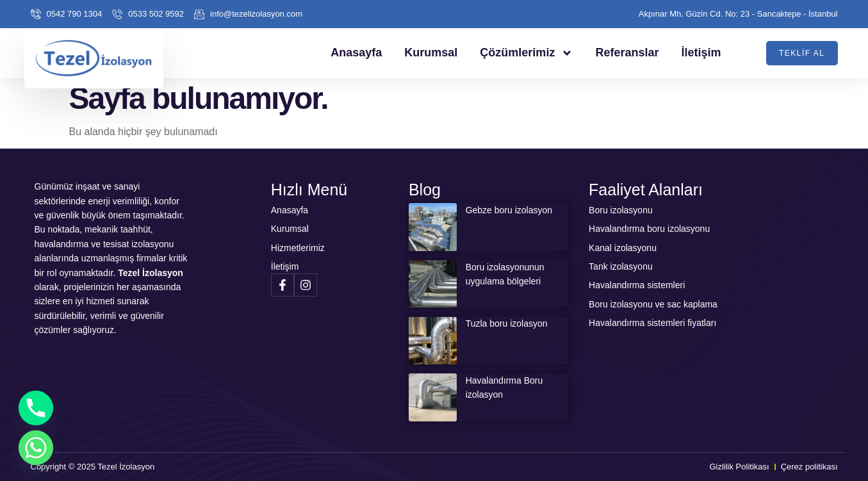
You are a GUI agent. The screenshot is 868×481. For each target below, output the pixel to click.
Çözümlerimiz (526, 53)
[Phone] (36, 408)
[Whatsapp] (36, 448)
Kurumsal (431, 53)
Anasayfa (356, 53)
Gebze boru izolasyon (509, 210)
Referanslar (627, 53)
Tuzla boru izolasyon (507, 323)
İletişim (701, 53)
